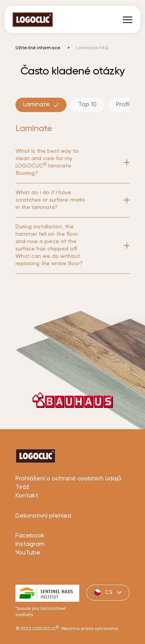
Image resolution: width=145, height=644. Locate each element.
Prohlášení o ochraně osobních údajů (68, 508)
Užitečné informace (38, 48)
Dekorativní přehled (43, 545)
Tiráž (22, 516)
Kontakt (27, 525)
